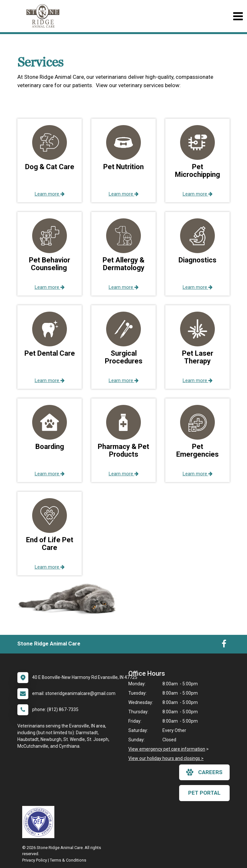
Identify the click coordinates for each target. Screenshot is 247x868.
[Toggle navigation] (238, 16)
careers (204, 772)
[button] (50, 160)
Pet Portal (204, 793)
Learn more (50, 194)
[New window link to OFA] (40, 822)
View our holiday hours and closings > (166, 758)
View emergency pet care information (167, 749)
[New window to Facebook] (224, 645)
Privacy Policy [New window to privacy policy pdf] (35, 860)
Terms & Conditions (68, 860)
